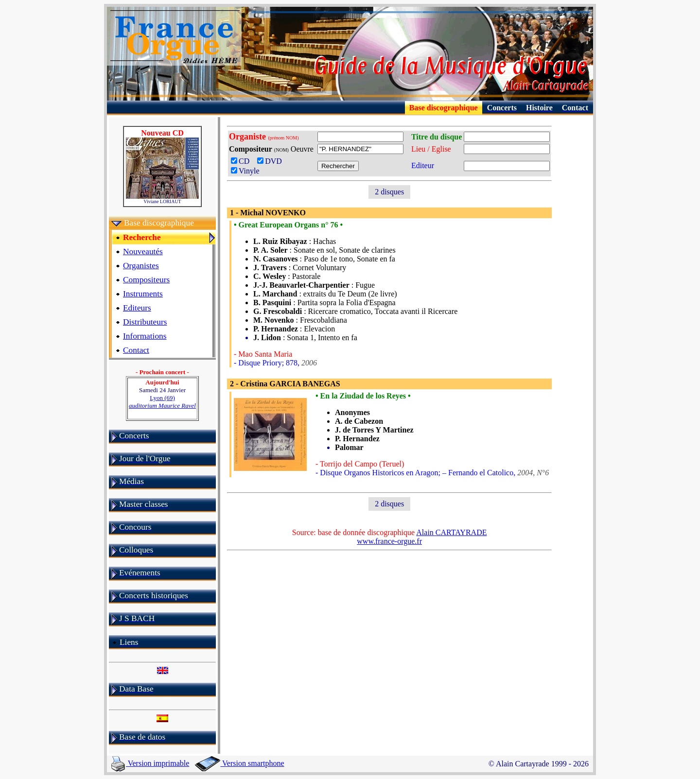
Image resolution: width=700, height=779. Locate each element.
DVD (271, 161)
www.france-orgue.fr (389, 541)
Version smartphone (239, 763)
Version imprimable (150, 763)
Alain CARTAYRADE (451, 532)
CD (243, 161)
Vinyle (245, 171)
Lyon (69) (162, 402)
